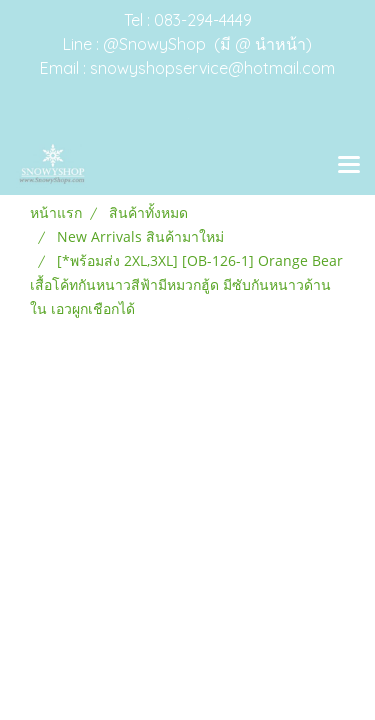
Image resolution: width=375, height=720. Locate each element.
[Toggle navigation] (349, 166)
